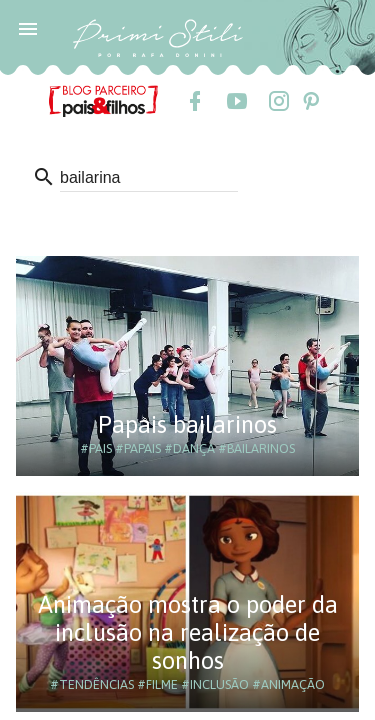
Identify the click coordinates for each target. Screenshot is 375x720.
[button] (28, 28)
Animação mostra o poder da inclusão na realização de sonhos (188, 632)
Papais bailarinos (187, 424)
